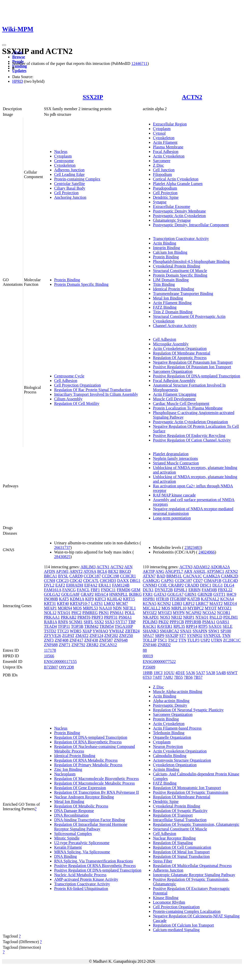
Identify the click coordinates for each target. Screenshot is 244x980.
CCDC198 (111, 576)
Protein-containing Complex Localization (187, 911)
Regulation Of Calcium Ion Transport (184, 925)
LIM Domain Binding (171, 280)
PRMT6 (84, 617)
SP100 (226, 631)
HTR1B (163, 599)
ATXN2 (231, 571)
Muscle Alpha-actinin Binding (178, 692)
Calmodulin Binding (170, 756)
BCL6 (102, 571)
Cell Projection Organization (78, 385)
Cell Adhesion (66, 381)
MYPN (179, 613)
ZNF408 (62, 640)
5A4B (221, 673)
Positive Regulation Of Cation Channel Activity (192, 440)
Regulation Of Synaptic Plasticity (180, 811)
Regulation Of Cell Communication (182, 847)
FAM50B (209, 590)
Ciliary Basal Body (70, 188)
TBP (132, 622)
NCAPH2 (193, 613)
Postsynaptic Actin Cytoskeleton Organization (190, 422)
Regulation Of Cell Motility (77, 403)
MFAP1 (50, 608)
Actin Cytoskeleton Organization (180, 349)
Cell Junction (164, 170)
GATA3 (160, 594)
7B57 (198, 677)
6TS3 (147, 677)
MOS (77, 608)
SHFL (89, 622)
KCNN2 (164, 603)
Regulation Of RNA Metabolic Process (86, 760)
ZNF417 (76, 640)
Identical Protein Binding (174, 289)
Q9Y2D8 (66, 667)
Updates (19, 71)
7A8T (157, 677)
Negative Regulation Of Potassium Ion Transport (193, 362)
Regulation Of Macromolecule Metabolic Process (94, 783)
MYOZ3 (165, 613)
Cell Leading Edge (69, 174)
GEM (136, 590)
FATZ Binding (165, 307)
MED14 (230, 603)
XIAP (87, 631)
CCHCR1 (128, 576)
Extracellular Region (170, 124)
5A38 (211, 673)
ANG (160, 571)
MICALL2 (152, 608)
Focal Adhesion (166, 152)
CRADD (192, 585)
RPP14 (192, 626)
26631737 (62, 548)
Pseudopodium (165, 188)
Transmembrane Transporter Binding (183, 294)
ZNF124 (96, 636)
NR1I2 (177, 617)
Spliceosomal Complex (73, 834)
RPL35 (179, 626)
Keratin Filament (68, 847)
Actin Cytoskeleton (169, 156)
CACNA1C (193, 576)
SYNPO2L (212, 636)
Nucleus (61, 152)
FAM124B (121, 585)
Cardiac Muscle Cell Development (181, 403)
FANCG (69, 590)
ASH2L (199, 571)
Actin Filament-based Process (177, 728)
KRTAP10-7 (80, 603)
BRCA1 (51, 576)
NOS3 (165, 617)
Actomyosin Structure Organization (182, 760)
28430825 (62, 557)
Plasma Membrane (168, 147)
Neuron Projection (168, 747)
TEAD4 (50, 626)
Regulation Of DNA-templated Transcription (91, 737)
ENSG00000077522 (159, 662)
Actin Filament (165, 142)
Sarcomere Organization (173, 371)
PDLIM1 (231, 617)
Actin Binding (165, 243)
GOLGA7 (175, 594)
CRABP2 (176, 585)
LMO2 (110, 603)
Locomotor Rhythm (169, 902)
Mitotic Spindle (67, 838)
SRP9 (160, 636)
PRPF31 (111, 617)
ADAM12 (201, 567)
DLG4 (229, 585)
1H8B (148, 673)
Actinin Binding (166, 769)
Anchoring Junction (70, 197)
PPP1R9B (193, 622)
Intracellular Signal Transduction (180, 820)
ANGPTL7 (174, 571)
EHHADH (75, 585)
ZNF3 (49, 640)
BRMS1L (174, 576)
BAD (161, 576)
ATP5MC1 (215, 571)
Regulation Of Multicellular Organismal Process (192, 866)
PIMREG (90, 613)
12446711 (139, 63)
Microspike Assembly (171, 344)
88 (145, 650)
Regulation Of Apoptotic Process (180, 358)
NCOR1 (224, 613)
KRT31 (50, 603)
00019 (148, 656)
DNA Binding (65, 856)
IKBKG (135, 594)
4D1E (180, 673)
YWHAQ (100, 631)
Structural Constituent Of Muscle (180, 271)
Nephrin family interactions (176, 458)
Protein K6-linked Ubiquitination (81, 889)
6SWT (232, 673)
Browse (19, 57)
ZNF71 (65, 645)
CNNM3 (150, 585)
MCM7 (122, 603)
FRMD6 (123, 590)
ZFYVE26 (53, 636)
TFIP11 (64, 626)
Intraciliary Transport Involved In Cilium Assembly (96, 394)
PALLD (216, 617)
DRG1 (135, 581)
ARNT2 (76, 571)
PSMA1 (125, 617)
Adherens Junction (69, 170)
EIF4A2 (91, 585)
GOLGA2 (52, 594)
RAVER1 (165, 626)
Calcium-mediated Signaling (176, 930)
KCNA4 (227, 599)
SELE (227, 626)
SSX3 (110, 622)
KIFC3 (100, 599)
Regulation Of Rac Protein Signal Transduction (93, 390)
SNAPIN (200, 631)
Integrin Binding (166, 248)
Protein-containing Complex (77, 179)
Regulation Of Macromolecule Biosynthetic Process (96, 779)
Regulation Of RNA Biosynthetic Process (88, 742)
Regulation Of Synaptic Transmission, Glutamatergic (196, 824)
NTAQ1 (64, 613)
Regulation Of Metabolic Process (81, 806)
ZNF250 (126, 636)
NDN (117, 608)
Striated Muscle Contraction (176, 463)
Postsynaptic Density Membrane (179, 211)
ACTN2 (192, 97)
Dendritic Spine (166, 197)
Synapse (160, 202)
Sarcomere (162, 161)
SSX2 (99, 622)
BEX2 (113, 571)
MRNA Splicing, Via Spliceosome (82, 852)
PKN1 (104, 613)
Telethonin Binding (169, 733)
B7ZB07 (51, 667)
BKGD (125, 571)
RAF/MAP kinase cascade (174, 495)
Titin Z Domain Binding (173, 312)
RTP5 (203, 626)
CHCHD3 (108, 581)
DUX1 (148, 590)
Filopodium (163, 174)
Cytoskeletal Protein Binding (177, 266)
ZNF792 (78, 645)
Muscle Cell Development (174, 399)
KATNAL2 (210, 599)
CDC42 (76, 581)
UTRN (217, 640)
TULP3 (193, 640)
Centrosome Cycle (69, 376)
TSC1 (162, 640)
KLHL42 (115, 599)
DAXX (123, 581)
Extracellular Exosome (172, 207)
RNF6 (63, 622)
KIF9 (89, 599)
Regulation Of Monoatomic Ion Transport (187, 788)
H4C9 (231, 594)
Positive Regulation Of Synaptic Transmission (191, 792)
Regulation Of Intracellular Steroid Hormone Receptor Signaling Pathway (91, 827)
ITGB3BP (178, 599)
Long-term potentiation (172, 518)
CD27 (198, 581)
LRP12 (189, 603)
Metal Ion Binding (168, 298)
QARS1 (223, 622)
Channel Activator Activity (175, 326)
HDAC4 (101, 594)
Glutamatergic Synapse (172, 220)
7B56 (188, 677)
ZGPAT (68, 636)
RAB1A (51, 622)
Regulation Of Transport (173, 815)
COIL (163, 585)
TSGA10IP (124, 626)
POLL (130, 613)
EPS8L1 (181, 590)
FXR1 (148, 594)
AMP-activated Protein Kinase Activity (86, 879)
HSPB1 (149, 599)
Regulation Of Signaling (173, 843)
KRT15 (129, 599)
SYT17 (121, 622)
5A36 (191, 673)
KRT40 (63, 603)
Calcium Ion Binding (170, 252)
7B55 (179, 677)
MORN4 (65, 608)
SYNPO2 (195, 636)
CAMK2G (151, 581)
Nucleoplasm (65, 774)
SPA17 (148, 636)
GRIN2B (205, 594)
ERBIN (194, 590)
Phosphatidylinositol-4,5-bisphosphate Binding (191, 261)
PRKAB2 (68, 617)
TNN (226, 636)
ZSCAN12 (108, 645)
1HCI (158, 673)
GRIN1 (190, 594)
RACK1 (149, 626)
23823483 (193, 548)
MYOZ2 (150, 613)
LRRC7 (202, 603)
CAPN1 (167, 581)
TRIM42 (91, 626)
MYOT (211, 608)
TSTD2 (50, 631)
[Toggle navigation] (4, 45)
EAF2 (60, 585)
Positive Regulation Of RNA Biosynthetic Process (95, 866)
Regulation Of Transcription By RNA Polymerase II (96, 792)
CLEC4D (230, 581)
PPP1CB (177, 622)
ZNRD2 (164, 645)
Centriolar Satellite (70, 184)
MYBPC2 (195, 608)
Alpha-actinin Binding (171, 701)
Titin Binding (164, 284)
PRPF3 (97, 617)
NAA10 (106, 608)
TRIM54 (106, 626)
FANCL (83, 590)
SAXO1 (215, 626)
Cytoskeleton (65, 165)
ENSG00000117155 (60, 662)
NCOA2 (209, 613)
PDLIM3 (150, 622)
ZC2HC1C (232, 640)
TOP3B (77, 626)
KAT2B (194, 599)
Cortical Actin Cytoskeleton (176, 179)
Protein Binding (67, 280)
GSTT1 (219, 594)
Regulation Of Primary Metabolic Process (88, 765)
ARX (188, 571)
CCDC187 (92, 576)
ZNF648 (121, 640)
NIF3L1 (129, 608)
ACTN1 (103, 567)
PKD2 (164, 622)
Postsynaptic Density (170, 705)
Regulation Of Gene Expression (80, 788)
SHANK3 (151, 631)
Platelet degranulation (171, 454)
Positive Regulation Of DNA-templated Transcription (197, 376)
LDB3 (177, 603)
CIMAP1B (213, 581)
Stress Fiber (163, 861)
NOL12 (50, 613)
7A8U (168, 677)
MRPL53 (90, 608)
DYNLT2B (164, 590)
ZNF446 (150, 645)
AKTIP (149, 571)
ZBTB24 (132, 631)
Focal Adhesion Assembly (174, 381)
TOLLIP (150, 640)
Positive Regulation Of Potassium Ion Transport (192, 367)
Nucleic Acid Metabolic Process (80, 875)
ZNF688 (51, 645)
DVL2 (49, 585)
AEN (128, 567)
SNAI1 (186, 631)
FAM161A (53, 590)
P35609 (149, 667)
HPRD (18, 81)
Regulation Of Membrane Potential (182, 353)
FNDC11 (108, 590)
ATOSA (90, 571)
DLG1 (218, 585)
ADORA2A (220, 567)
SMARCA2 (170, 631)
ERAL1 (105, 585)
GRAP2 (87, 594)
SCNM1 (76, 622)
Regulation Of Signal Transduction (181, 856)
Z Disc (158, 165)
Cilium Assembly (68, 399)
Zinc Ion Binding (68, 769)
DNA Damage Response (74, 811)
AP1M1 (62, 571)
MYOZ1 (225, 608)
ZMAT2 (82, 636)
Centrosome (64, 161)
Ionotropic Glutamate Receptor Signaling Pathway (194, 875)
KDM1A (77, 599)
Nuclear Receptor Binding (174, 838)
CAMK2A (212, 576)
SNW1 (214, 631)
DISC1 (206, 585)
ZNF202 (111, 636)
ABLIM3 (88, 567)
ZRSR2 (93, 645)
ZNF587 (106, 640)
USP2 (205, 640)
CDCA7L (91, 581)
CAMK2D (230, 576)
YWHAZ (117, 631)
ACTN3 (186, 567)
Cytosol (159, 133)
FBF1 (95, 590)
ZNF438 (91, 640)
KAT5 (64, 599)
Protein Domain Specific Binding (81, 284)
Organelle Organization (172, 737)
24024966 (207, 552)
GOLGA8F (71, 594)
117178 (50, 650)
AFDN (50, 571)
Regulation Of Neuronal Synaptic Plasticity (188, 710)
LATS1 (97, 603)
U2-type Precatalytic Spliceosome (82, 843)
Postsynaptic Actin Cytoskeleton (179, 216)
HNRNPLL (119, 594)
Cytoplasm (63, 156)
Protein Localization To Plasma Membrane (188, 408)
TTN (182, 640)
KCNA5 (150, 603)
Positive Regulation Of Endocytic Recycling (189, 436)
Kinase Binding (166, 898)
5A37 (201, 673)
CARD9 (76, 576)
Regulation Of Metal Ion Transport (181, 852)
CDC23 (62, 581)
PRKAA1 (52, 617)
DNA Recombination (71, 815)
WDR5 (76, 631)
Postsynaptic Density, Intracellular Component (191, 225)
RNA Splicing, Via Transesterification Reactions (94, 861)
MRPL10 (179, 608)
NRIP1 (189, 617)
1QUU (169, 673)
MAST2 (216, 603)
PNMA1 (117, 613)
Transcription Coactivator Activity (181, 239)
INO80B (51, 599)
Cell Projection (66, 193)
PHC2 (76, 613)
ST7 (183, 636)
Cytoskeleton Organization (175, 765)
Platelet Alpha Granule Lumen (178, 184)
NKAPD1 (151, 617)
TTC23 (63, 631)
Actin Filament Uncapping (175, 394)
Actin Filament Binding (172, 303)
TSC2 (173, 640)
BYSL (63, 576)
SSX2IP (93, 97)
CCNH (50, 581)
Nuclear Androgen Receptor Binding (84, 797)
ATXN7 (149, 576)
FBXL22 (225, 590)
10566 (49, 656)
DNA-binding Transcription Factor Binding (90, 820)
